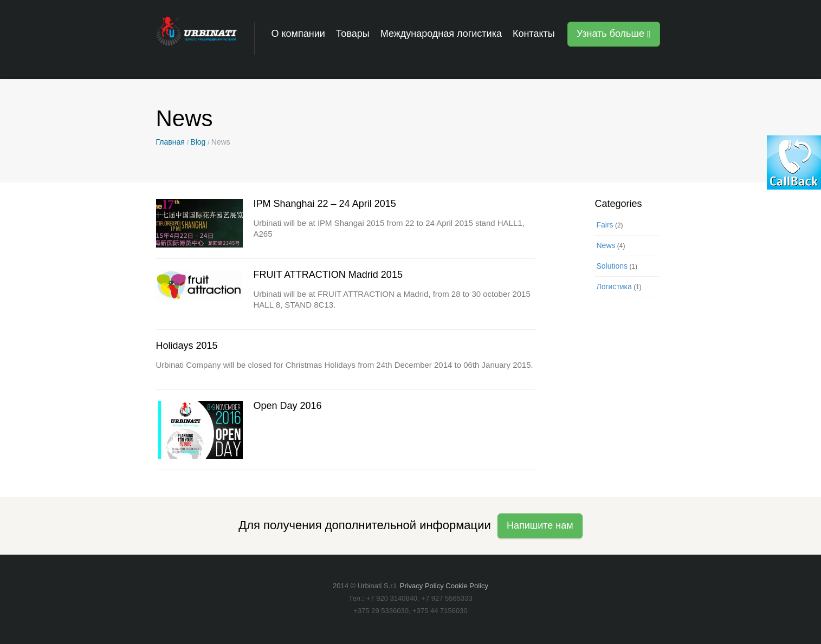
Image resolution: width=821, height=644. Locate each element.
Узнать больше (614, 34)
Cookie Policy (467, 586)
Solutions (612, 266)
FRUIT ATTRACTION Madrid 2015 (328, 275)
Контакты (534, 34)
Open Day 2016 (288, 406)
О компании (298, 34)
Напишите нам (540, 525)
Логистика (614, 287)
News (606, 245)
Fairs (605, 225)
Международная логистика (441, 34)
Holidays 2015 (187, 346)
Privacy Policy (422, 586)
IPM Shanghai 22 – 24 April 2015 (325, 204)
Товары (353, 34)
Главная (170, 142)
